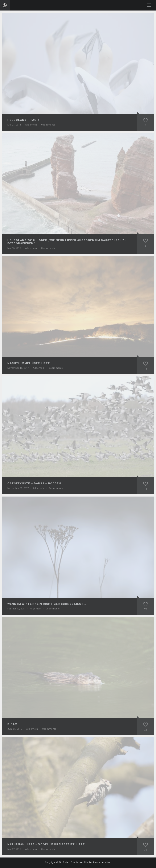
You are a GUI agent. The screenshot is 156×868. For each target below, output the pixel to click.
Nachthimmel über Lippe (29, 363)
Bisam (12, 724)
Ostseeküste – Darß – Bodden (34, 483)
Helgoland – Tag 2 (23, 120)
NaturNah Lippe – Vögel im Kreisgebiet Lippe (46, 844)
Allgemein (31, 125)
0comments (48, 125)
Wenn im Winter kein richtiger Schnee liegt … (47, 604)
